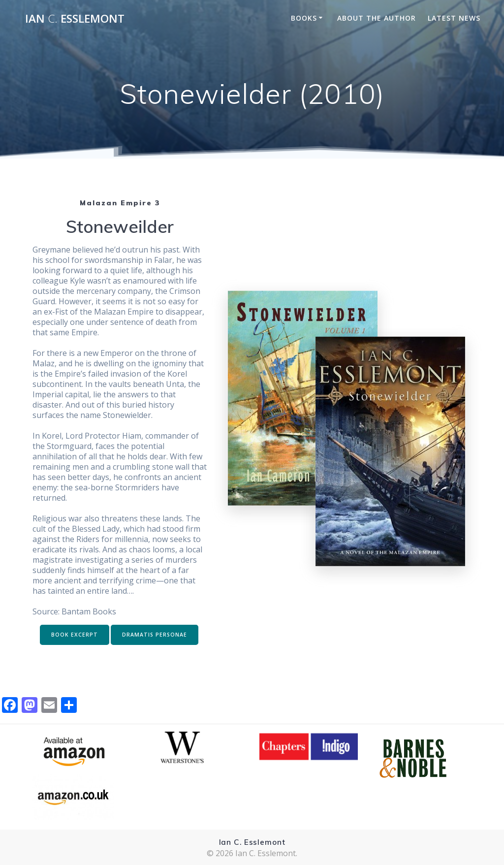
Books (304, 18)
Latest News (454, 18)
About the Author (377, 18)
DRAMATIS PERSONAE (155, 635)
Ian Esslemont (75, 19)
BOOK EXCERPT (75, 635)
